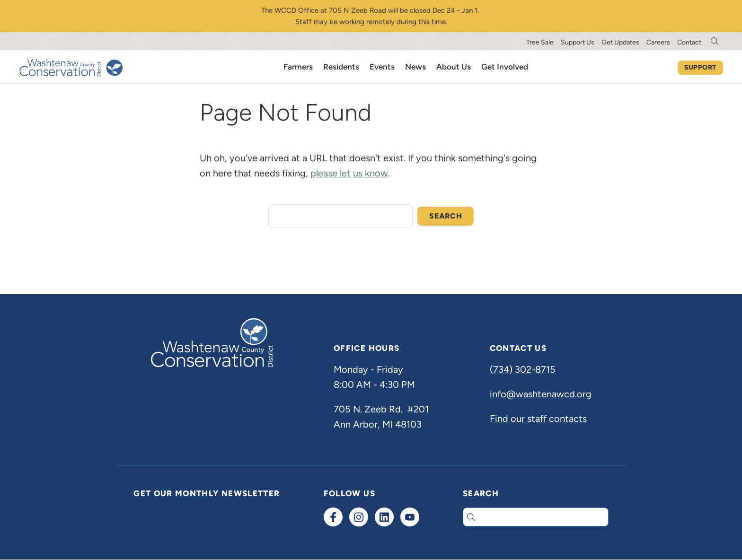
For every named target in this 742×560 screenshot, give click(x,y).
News (415, 67)
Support (700, 67)
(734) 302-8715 (523, 369)
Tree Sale (540, 42)
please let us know (349, 173)
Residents (341, 67)
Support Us (578, 42)
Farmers (298, 67)
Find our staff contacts (538, 419)
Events (382, 67)
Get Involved (505, 67)
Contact (689, 42)
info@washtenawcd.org (541, 394)
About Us (454, 67)
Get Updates (620, 42)
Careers (658, 42)
